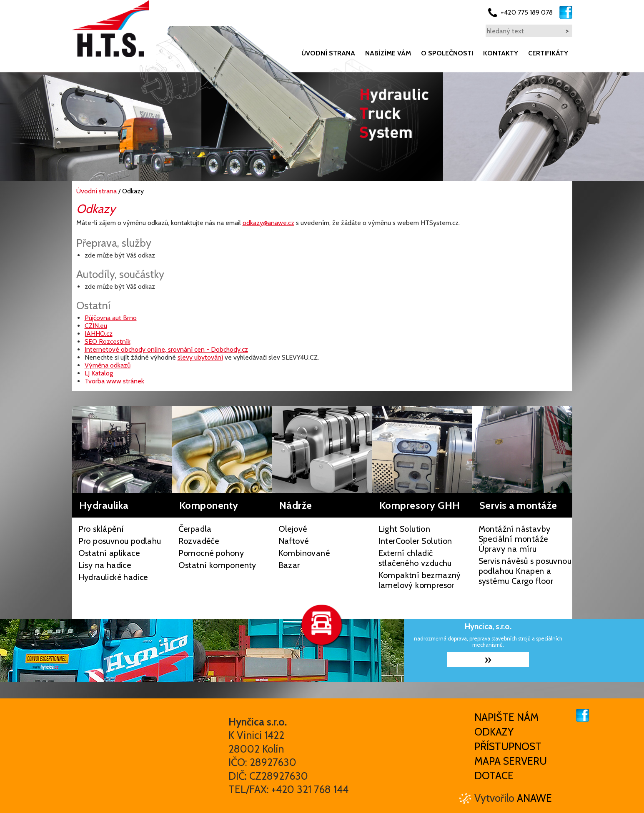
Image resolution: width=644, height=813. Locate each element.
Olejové (293, 529)
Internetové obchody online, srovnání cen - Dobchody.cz (166, 349)
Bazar (289, 565)
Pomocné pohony (211, 553)
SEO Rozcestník (108, 341)
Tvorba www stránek (114, 381)
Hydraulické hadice (113, 577)
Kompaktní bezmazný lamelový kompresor (420, 580)
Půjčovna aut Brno (111, 318)
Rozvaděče (199, 541)
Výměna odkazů (108, 365)
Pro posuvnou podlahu (120, 541)
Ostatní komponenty (217, 565)
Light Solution (405, 529)
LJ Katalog (99, 373)
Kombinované (304, 553)
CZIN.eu (96, 326)
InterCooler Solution (415, 541)
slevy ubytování (200, 357)
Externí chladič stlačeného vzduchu (415, 558)
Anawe (534, 798)
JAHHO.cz (99, 334)
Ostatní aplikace (109, 553)
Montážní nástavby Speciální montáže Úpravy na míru (515, 539)
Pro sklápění (101, 529)
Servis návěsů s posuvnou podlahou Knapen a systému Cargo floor (525, 571)
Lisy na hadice (105, 565)
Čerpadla (195, 529)
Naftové (294, 541)
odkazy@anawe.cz (268, 223)
